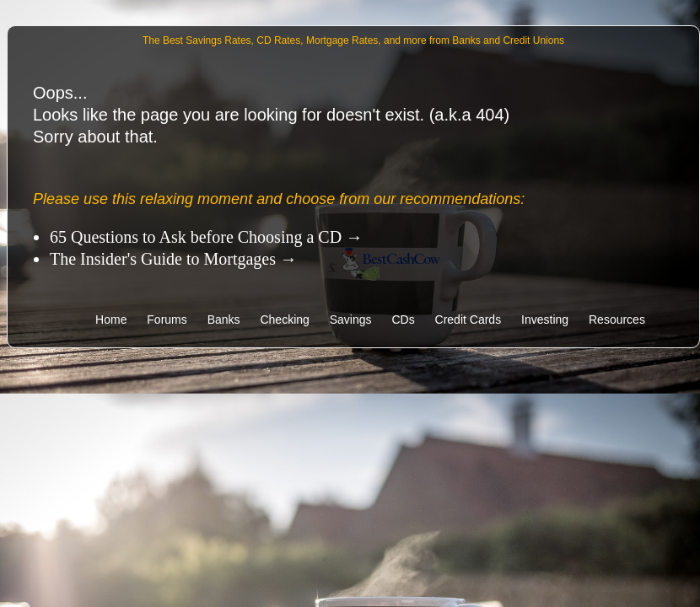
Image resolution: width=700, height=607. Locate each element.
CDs (403, 320)
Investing (545, 320)
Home (113, 320)
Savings (351, 320)
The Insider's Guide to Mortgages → (173, 259)
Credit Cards (468, 320)
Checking (284, 320)
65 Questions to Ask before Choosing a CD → (206, 237)
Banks (224, 320)
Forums (167, 320)
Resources (617, 320)
